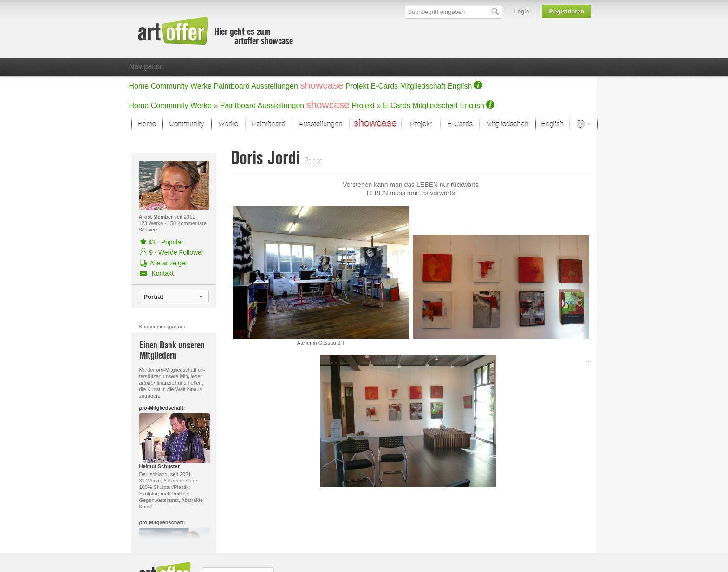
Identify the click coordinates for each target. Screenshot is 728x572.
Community (170, 86)
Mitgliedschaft (423, 86)
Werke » (204, 106)
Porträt (154, 297)
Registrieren (567, 11)
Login (522, 11)
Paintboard (231, 86)
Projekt (357, 86)
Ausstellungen (275, 86)
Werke (201, 86)
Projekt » (367, 106)
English (460, 86)
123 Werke (152, 223)
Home (139, 86)
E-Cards (384, 86)
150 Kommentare (187, 223)
